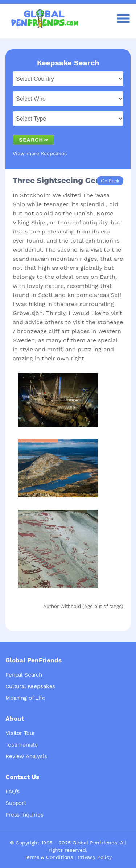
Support (16, 803)
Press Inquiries (24, 815)
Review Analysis (26, 756)
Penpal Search (24, 675)
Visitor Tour (20, 733)
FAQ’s (13, 791)
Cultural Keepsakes (30, 686)
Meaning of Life (25, 698)
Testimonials (22, 745)
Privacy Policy (95, 857)
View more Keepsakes (40, 153)
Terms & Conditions (49, 857)
